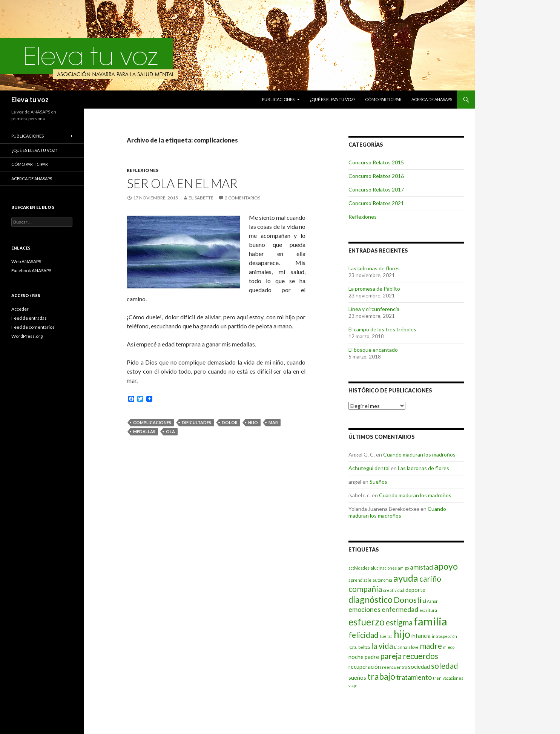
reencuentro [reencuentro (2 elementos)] (394, 667)
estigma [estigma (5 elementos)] (399, 622)
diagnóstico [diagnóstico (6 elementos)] (371, 599)
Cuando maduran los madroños (419, 454)
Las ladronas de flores (374, 268)
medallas (144, 431)
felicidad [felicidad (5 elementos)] (364, 635)
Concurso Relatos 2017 (376, 189)
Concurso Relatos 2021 (376, 203)
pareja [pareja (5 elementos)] (391, 656)
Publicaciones (278, 99)
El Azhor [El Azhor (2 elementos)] (430, 601)
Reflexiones (143, 170)
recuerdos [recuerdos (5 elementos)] (420, 656)
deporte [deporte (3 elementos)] (415, 590)
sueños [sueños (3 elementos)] (357, 678)
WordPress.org (27, 336)
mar (273, 422)
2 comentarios (242, 198)
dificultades (196, 422)
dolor (230, 422)
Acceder (20, 309)
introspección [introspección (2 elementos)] (444, 636)
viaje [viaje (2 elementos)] (353, 686)
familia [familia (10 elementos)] (430, 621)
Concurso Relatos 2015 (376, 162)
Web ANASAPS (26, 261)
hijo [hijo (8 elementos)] (402, 634)
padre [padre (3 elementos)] (372, 657)
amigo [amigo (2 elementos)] (403, 568)
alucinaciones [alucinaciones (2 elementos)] (384, 568)
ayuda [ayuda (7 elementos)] (406, 578)
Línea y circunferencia (374, 309)
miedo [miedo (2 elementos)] (449, 647)
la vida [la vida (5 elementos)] (382, 646)
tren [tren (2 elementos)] (437, 678)
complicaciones (152, 422)
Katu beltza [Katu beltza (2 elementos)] (359, 647)
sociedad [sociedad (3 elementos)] (419, 667)
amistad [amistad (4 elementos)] (421, 567)
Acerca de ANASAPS (432, 99)
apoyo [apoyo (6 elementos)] (446, 566)
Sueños (378, 482)
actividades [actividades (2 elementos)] (359, 568)
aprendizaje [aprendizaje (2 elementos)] (360, 580)
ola (170, 431)
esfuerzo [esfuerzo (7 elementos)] (367, 622)
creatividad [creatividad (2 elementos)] (394, 590)
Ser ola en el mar (182, 183)
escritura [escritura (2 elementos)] (428, 610)
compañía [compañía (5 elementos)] (365, 589)
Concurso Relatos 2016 (376, 176)
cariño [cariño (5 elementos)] (430, 579)
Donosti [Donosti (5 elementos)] (408, 600)
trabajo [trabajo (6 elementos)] (381, 676)
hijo (253, 422)
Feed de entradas (29, 318)
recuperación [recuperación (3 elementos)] (365, 667)
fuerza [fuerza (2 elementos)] (386, 636)
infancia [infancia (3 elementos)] (421, 636)
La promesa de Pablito (374, 289)
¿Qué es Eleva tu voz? (332, 99)
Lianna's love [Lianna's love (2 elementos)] (406, 647)
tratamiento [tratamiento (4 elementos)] (414, 677)
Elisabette (201, 198)
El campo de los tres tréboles (382, 329)
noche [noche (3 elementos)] (356, 657)
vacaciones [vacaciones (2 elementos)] (453, 678)
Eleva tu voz (30, 100)
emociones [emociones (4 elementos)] (364, 609)
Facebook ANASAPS (31, 270)
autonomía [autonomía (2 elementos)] (382, 580)
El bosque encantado (373, 350)
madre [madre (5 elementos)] (431, 646)
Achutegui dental (369, 468)
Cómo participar (383, 99)
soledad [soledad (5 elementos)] (445, 666)
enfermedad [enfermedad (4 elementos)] (400, 609)
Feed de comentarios (33, 327)
